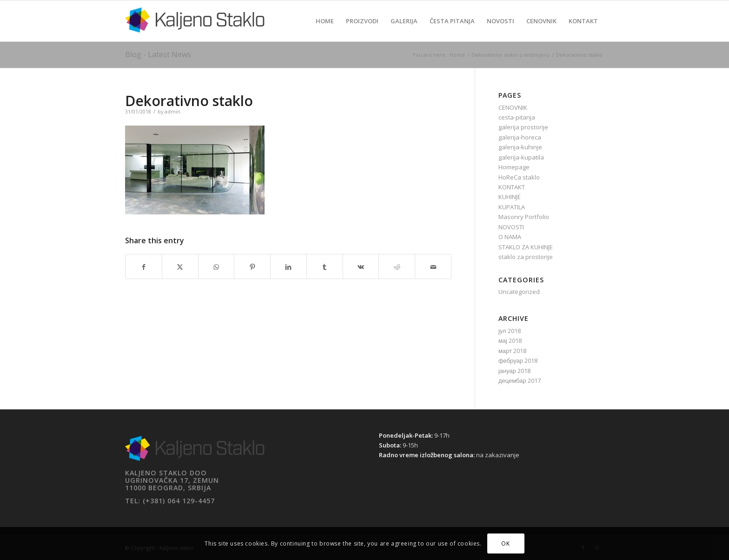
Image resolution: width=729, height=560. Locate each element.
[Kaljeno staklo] (195, 28)
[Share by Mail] (433, 266)
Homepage (514, 167)
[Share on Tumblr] (325, 266)
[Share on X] (180, 266)
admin (172, 112)
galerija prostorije (523, 127)
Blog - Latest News (158, 54)
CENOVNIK (513, 107)
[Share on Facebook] (144, 266)
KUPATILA (512, 207)
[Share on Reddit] (397, 266)
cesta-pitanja (517, 117)
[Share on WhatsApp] (216, 266)
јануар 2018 (514, 371)
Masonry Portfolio (524, 217)
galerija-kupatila (521, 157)
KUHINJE (510, 197)
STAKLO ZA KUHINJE (526, 247)
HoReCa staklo (519, 177)
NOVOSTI (511, 227)
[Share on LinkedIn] (288, 266)
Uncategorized (519, 292)
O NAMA (510, 237)
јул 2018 (510, 331)
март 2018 (512, 351)
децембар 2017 (520, 380)
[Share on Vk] (361, 266)
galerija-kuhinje (520, 147)
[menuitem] (325, 21)
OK (505, 543)
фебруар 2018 (518, 360)
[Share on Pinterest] (252, 266)
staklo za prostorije (526, 257)
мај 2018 (510, 340)
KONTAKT (512, 187)
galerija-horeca (520, 137)
